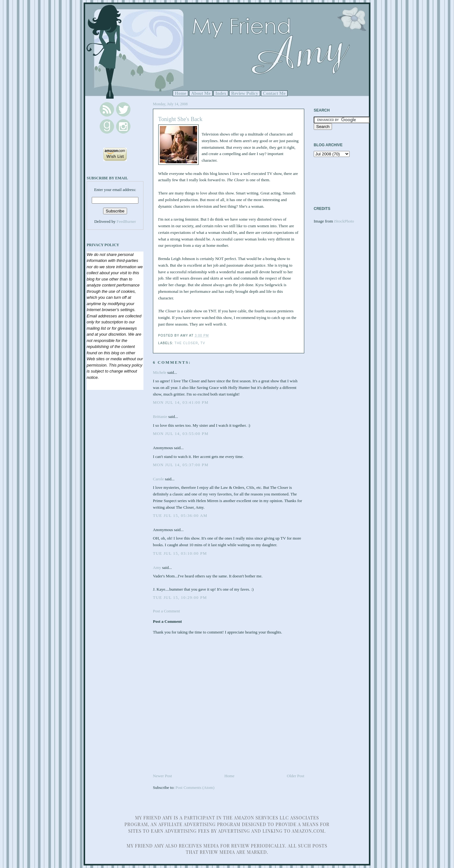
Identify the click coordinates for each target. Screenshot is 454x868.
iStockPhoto (344, 221)
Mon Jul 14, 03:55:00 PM (181, 434)
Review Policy (244, 93)
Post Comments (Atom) (195, 787)
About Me (201, 93)
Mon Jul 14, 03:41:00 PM (181, 402)
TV (203, 343)
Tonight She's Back (180, 119)
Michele (160, 372)
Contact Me (274, 93)
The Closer (186, 343)
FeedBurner (126, 221)
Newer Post (162, 776)
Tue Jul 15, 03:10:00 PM (180, 553)
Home (180, 93)
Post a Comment (166, 611)
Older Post (296, 776)
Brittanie (160, 417)
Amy (157, 567)
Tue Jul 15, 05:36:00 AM (180, 515)
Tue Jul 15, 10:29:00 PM (180, 597)
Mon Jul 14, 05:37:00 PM (181, 465)
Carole (158, 479)
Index (221, 93)
